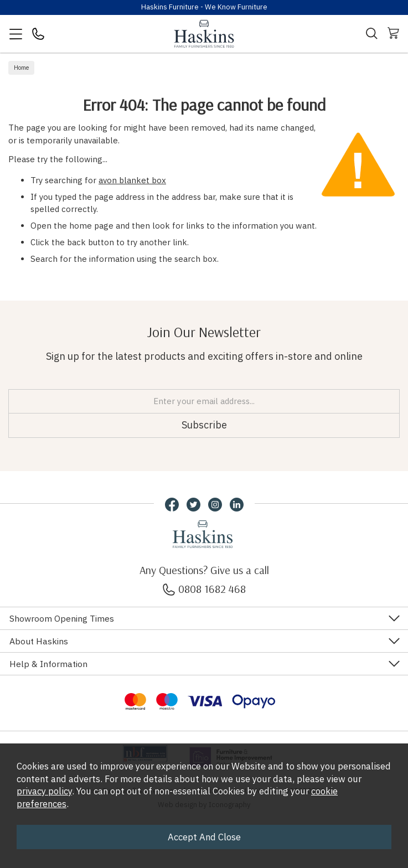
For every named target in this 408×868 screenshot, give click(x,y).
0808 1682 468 (204, 589)
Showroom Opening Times (62, 618)
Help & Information (48, 664)
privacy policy (44, 791)
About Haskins (39, 641)
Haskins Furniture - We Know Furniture (204, 7)
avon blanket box (132, 180)
